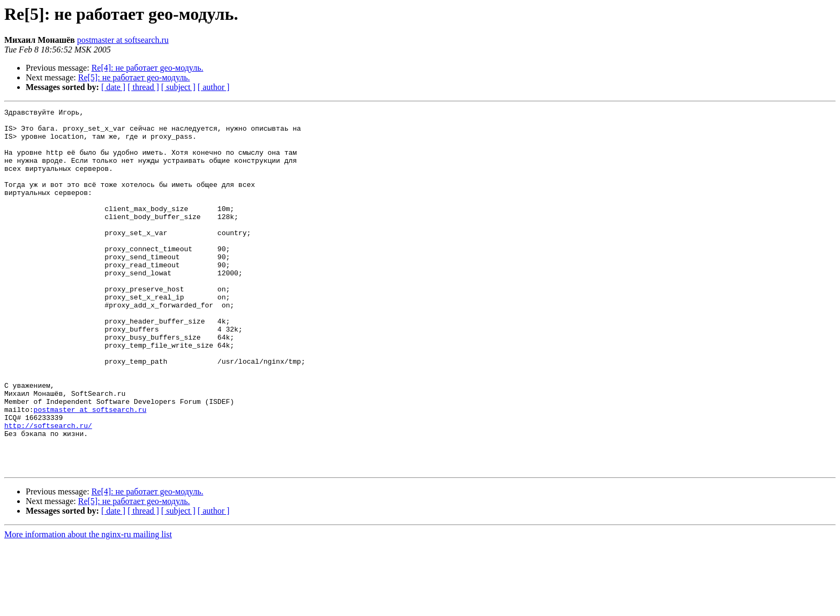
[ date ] (113, 87)
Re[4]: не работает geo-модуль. (148, 68)
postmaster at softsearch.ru (123, 40)
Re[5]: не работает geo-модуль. (134, 77)
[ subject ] (178, 87)
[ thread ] (143, 87)
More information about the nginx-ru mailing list (88, 607)
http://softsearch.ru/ (48, 490)
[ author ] (214, 87)
